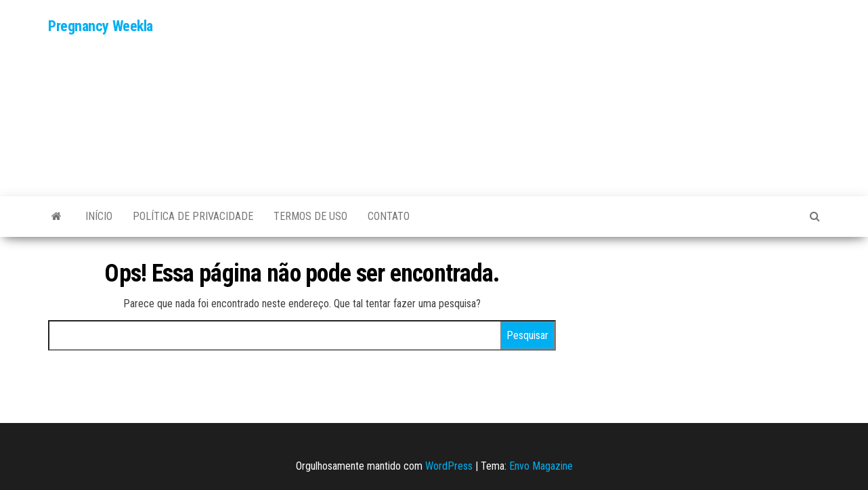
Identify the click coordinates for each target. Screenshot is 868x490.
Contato (389, 216)
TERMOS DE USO (310, 216)
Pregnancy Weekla (101, 26)
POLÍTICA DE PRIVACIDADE (193, 216)
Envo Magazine (541, 466)
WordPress (449, 466)
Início (99, 216)
